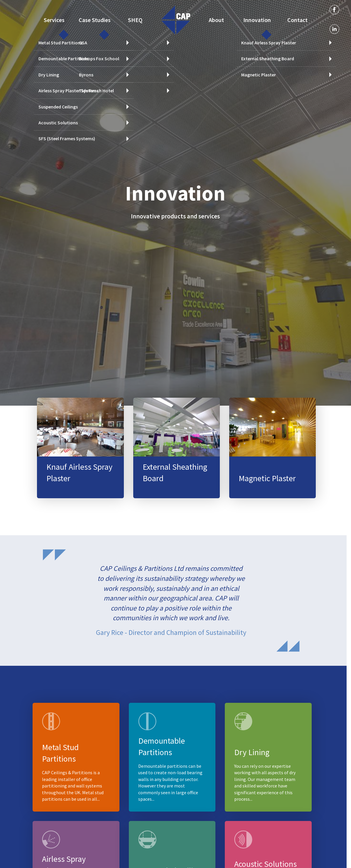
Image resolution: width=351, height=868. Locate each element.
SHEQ (135, 19)
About (216, 19)
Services (54, 19)
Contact (297, 19)
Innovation (257, 19)
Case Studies (94, 19)
